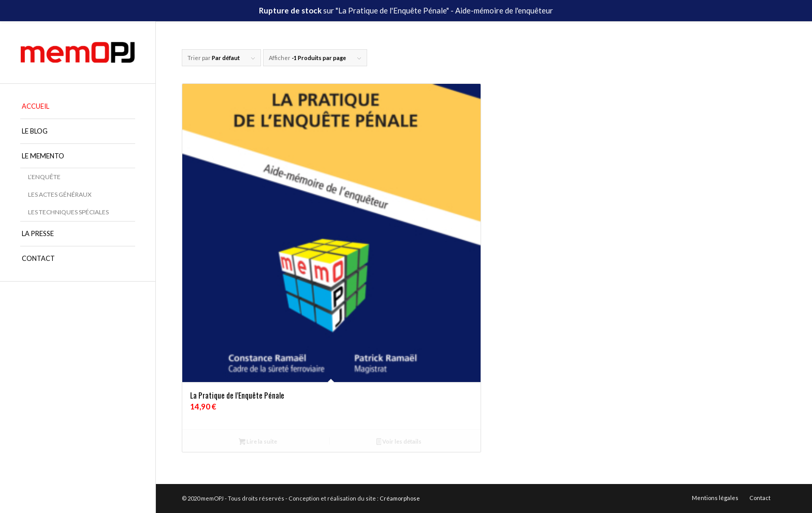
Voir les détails (399, 442)
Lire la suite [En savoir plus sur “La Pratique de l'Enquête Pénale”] (258, 442)
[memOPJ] (78, 52)
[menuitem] (78, 107)
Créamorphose (400, 498)
